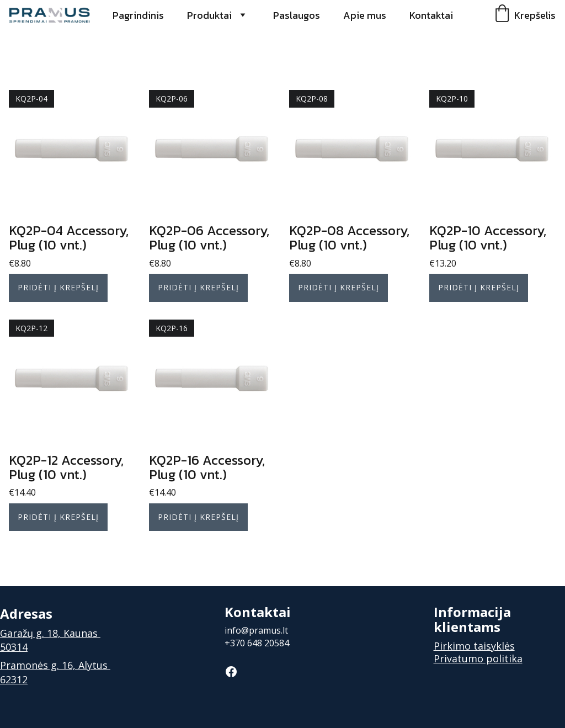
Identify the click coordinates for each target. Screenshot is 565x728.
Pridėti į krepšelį (58, 287)
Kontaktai (431, 15)
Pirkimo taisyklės (474, 646)
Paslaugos (297, 15)
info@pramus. (254, 630)
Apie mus (365, 15)
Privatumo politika (478, 658)
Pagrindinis (138, 15)
